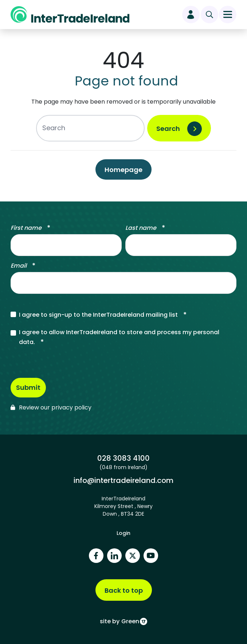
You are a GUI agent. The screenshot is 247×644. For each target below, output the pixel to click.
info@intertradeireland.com (123, 480)
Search (168, 129)
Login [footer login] (123, 533)
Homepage (123, 170)
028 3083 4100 (123, 458)
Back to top (124, 590)
